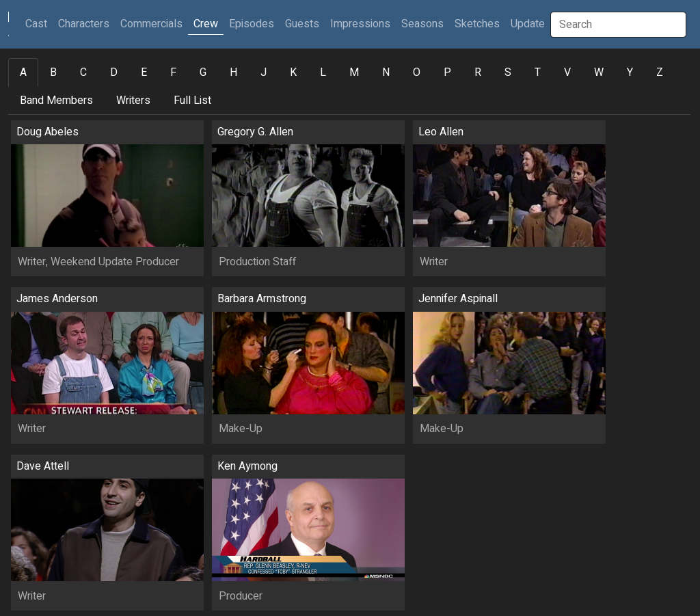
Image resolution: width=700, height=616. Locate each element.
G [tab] (203, 72)
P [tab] (447, 72)
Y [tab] (630, 72)
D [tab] (114, 72)
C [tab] (83, 72)
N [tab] (386, 72)
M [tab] (354, 72)
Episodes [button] (252, 24)
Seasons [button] (422, 24)
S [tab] (508, 72)
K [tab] (293, 72)
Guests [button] (302, 24)
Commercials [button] (151, 24)
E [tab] (144, 72)
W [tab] (599, 72)
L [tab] (323, 72)
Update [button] (528, 24)
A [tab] (23, 72)
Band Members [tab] (56, 101)
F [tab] (173, 72)
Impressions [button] (360, 24)
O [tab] (417, 72)
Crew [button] (206, 24)
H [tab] (233, 72)
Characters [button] (84, 24)
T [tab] (538, 72)
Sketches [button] (477, 24)
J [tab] (264, 72)
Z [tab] (660, 72)
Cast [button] (39, 24)
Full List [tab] (192, 101)
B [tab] (53, 72)
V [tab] (567, 72)
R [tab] (478, 72)
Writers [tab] (133, 101)
